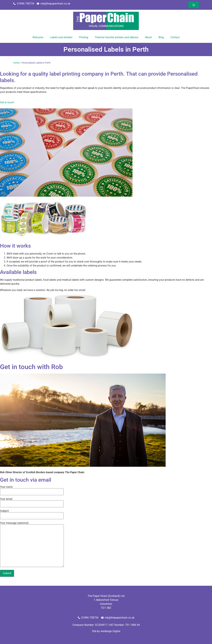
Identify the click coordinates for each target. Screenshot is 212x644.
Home (16, 63)
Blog (161, 37)
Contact (175, 37)
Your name (32, 489)
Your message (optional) (32, 545)
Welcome (38, 37)
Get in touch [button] (7, 102)
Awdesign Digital (110, 631)
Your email (32, 501)
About (148, 37)
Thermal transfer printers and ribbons (117, 37)
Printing (84, 37)
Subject (32, 513)
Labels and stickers (61, 37)
